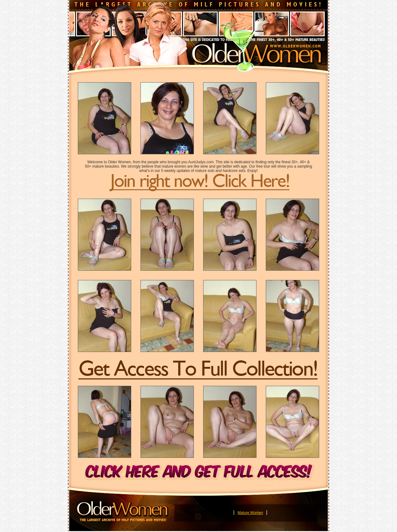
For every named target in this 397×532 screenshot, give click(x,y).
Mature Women (250, 513)
